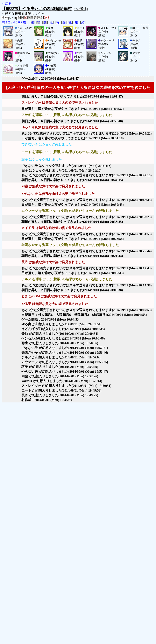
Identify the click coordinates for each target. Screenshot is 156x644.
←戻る (7, 4)
